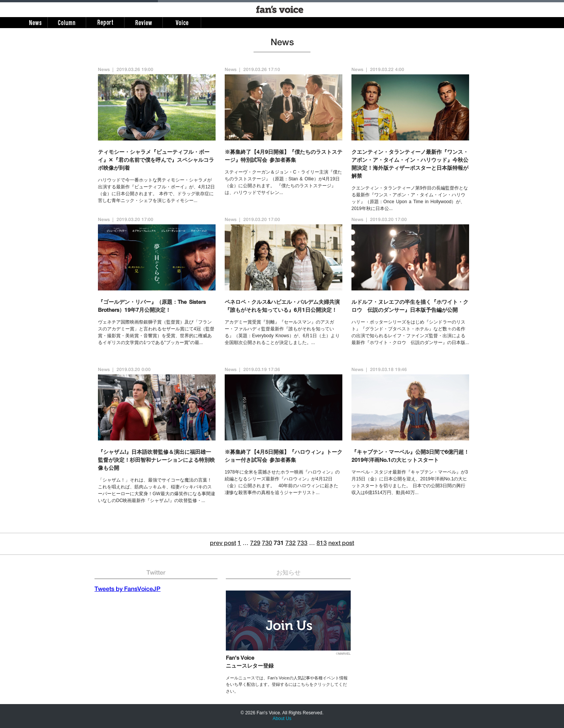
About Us (282, 719)
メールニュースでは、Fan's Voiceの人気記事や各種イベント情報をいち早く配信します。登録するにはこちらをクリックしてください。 (287, 685)
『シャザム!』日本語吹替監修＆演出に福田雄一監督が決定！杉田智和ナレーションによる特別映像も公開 (156, 461)
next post (341, 544)
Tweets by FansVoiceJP (128, 590)
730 (267, 544)
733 (302, 544)
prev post (223, 544)
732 (291, 544)
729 (255, 544)
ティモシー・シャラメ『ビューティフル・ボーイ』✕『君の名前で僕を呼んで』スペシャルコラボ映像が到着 (156, 161)
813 (322, 544)
